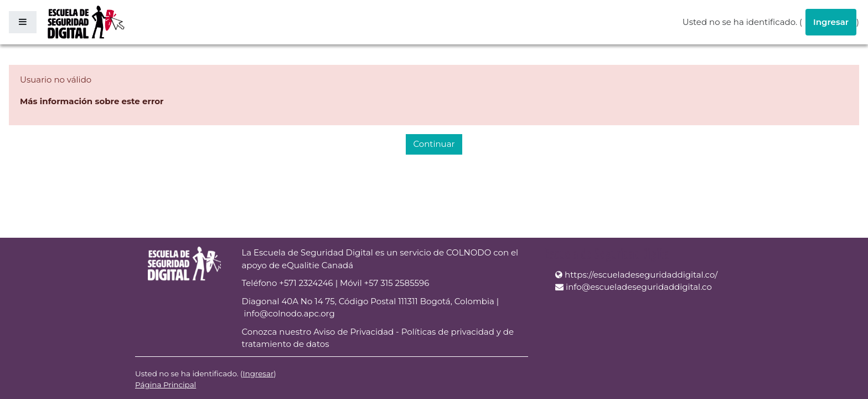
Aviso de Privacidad (353, 332)
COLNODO (469, 252)
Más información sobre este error (92, 101)
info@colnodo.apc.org (289, 313)
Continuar (434, 144)
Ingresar (831, 22)
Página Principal (166, 385)
